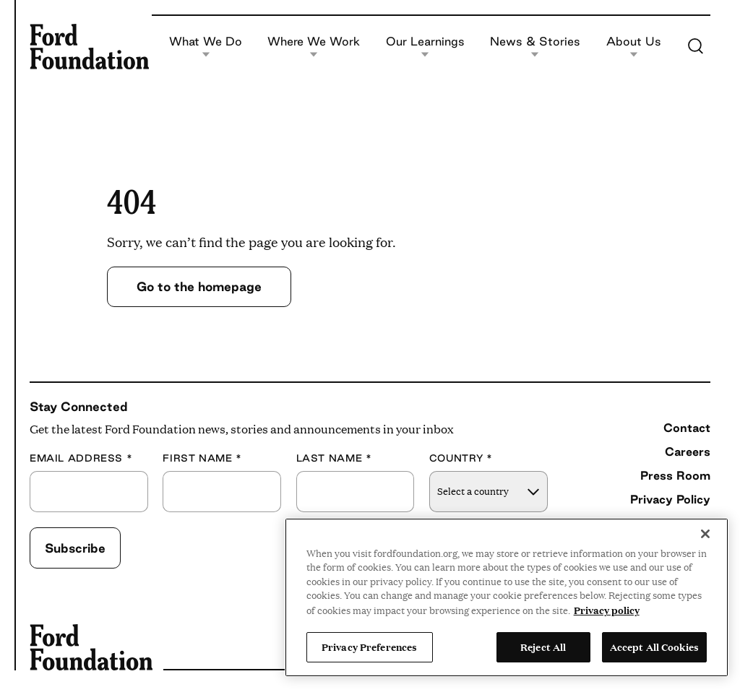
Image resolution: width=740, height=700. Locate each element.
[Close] (705, 534)
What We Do (206, 47)
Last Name (334, 458)
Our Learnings (425, 47)
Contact (687, 428)
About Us (634, 47)
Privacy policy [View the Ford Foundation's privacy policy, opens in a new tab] (607, 610)
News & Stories (535, 47)
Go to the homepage (199, 286)
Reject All (543, 647)
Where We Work (314, 47)
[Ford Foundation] (89, 46)
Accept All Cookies (654, 647)
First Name (202, 458)
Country (461, 458)
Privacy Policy (670, 499)
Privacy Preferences (369, 647)
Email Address (81, 458)
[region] (507, 597)
